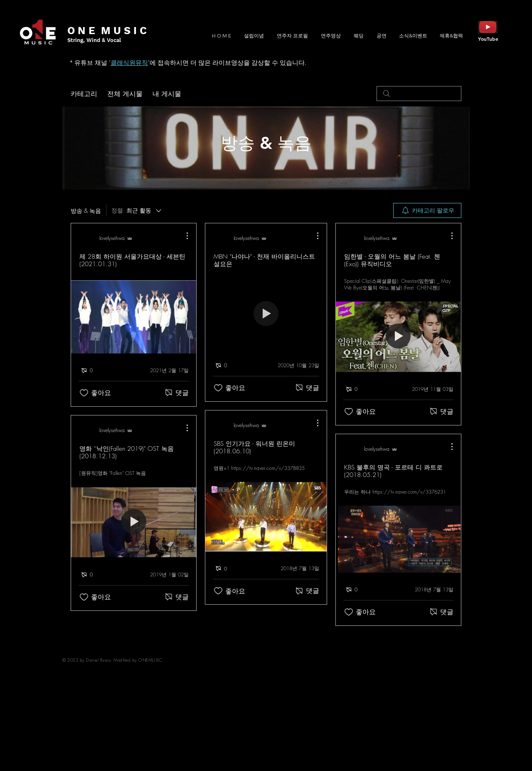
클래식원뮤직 (129, 63)
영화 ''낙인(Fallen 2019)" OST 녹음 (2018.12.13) (127, 452)
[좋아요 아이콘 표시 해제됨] (84, 393)
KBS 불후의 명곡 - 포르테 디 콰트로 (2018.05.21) (393, 471)
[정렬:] (137, 210)
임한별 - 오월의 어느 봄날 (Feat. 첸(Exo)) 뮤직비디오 (392, 260)
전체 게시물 (125, 94)
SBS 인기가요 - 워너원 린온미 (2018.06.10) (254, 447)
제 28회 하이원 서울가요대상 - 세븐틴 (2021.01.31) (132, 260)
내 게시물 (167, 94)
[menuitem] (427, 210)
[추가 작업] (183, 236)
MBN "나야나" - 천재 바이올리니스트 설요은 (264, 260)
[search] (419, 94)
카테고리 (84, 94)
